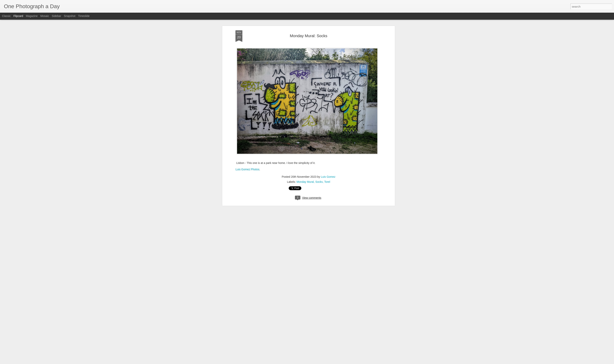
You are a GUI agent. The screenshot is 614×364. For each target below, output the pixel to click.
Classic (6, 16)
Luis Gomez (328, 20)
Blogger (319, 362)
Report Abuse (331, 362)
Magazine (32, 16)
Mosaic (45, 16)
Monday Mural (305, 25)
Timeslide (84, 16)
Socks (319, 25)
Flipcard (18, 16)
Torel (327, 25)
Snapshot (70, 16)
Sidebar (56, 16)
